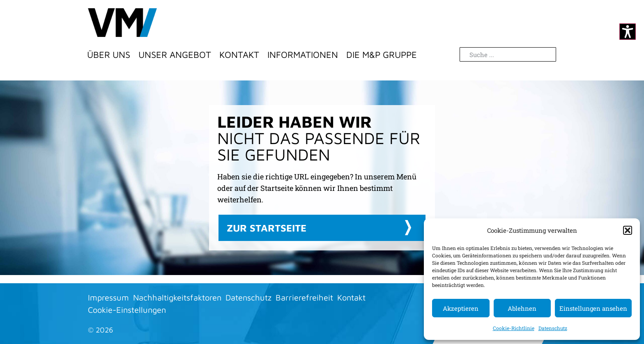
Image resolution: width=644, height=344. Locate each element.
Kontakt (239, 55)
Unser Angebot (175, 55)
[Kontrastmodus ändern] (628, 32)
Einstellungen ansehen (593, 308)
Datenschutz (553, 328)
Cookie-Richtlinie (514, 328)
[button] (628, 230)
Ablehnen (522, 308)
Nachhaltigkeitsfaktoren (177, 297)
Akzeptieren (461, 308)
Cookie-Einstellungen (127, 310)
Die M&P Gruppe (382, 55)
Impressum (108, 297)
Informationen (303, 55)
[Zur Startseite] (122, 23)
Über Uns (109, 55)
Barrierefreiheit (304, 297)
